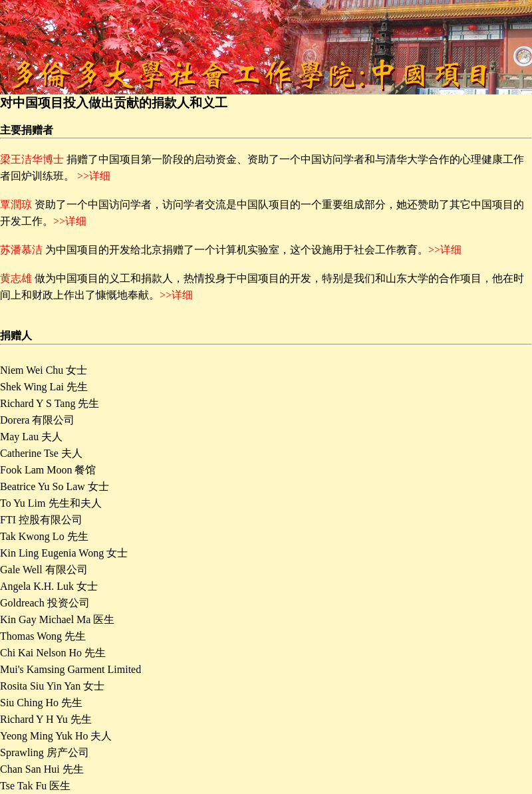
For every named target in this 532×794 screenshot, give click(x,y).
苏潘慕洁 (21, 250)
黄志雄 (16, 278)
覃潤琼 (16, 204)
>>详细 (94, 176)
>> (434, 250)
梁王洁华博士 (32, 159)
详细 (451, 250)
